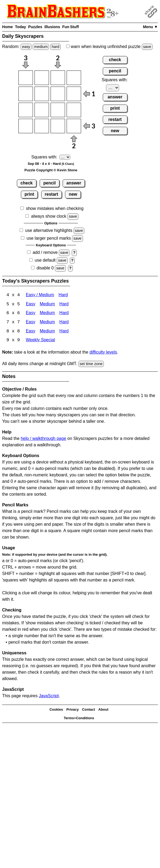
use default (45, 260)
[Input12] (42, 78)
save (147, 47)
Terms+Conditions (79, 719)
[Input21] (26, 94)
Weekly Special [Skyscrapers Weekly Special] (40, 341)
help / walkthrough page (43, 439)
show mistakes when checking (55, 208)
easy (26, 47)
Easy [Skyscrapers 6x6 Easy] (31, 314)
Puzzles (35, 27)
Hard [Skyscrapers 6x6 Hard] (64, 314)
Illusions (52, 27)
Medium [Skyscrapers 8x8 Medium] (47, 332)
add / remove (45, 252)
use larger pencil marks (49, 238)
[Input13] (58, 78)
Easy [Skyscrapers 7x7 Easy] (31, 323)
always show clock (49, 216)
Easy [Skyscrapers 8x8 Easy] (31, 332)
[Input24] (74, 94)
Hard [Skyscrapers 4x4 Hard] (63, 295)
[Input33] (58, 110)
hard (56, 47)
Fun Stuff (70, 27)
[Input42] (42, 126)
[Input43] (58, 126)
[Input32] (42, 110)
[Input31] (26, 110)
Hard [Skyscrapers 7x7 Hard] (64, 323)
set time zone (91, 364)
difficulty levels (103, 353)
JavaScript (49, 697)
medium (41, 47)
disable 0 (45, 268)
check (27, 183)
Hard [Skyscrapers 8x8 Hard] (64, 332)
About (104, 710)
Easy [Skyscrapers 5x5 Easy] (31, 304)
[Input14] (74, 78)
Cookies (56, 710)
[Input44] (74, 126)
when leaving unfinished (109, 47)
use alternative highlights (49, 230)
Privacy (73, 710)
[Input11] (26, 78)
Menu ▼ (150, 27)
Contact (89, 710)
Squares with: (44, 157)
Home (7, 27)
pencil (49, 183)
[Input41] (26, 126)
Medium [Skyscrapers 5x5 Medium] (47, 304)
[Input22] (42, 94)
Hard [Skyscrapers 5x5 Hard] (64, 304)
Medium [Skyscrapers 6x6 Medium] (47, 314)
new (73, 194)
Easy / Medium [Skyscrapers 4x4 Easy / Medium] (40, 295)
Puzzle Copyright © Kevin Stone (51, 170)
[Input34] (74, 110)
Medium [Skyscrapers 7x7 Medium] (47, 323)
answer (74, 183)
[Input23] (58, 94)
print (29, 194)
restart (51, 194)
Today (20, 27)
